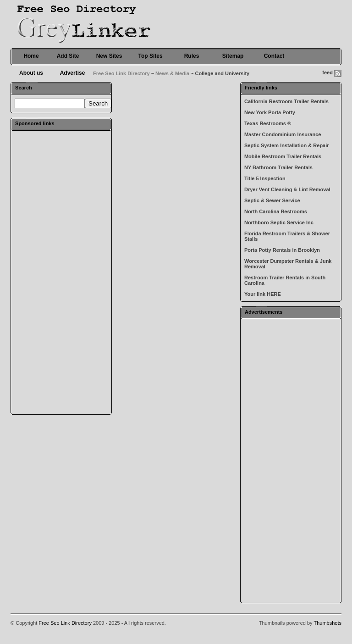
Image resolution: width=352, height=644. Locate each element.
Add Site (68, 56)
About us (31, 73)
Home (31, 56)
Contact (274, 56)
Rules (192, 56)
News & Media (172, 73)
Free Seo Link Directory (121, 73)
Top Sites (150, 56)
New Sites (109, 56)
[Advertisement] (61, 272)
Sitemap (233, 56)
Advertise (73, 73)
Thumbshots (327, 623)
